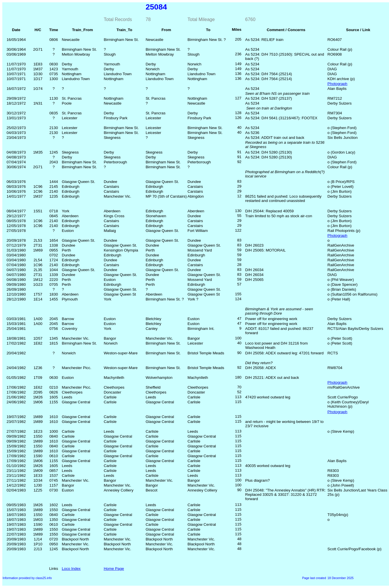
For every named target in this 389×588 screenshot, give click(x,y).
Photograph (338, 84)
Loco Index (71, 569)
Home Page (114, 569)
